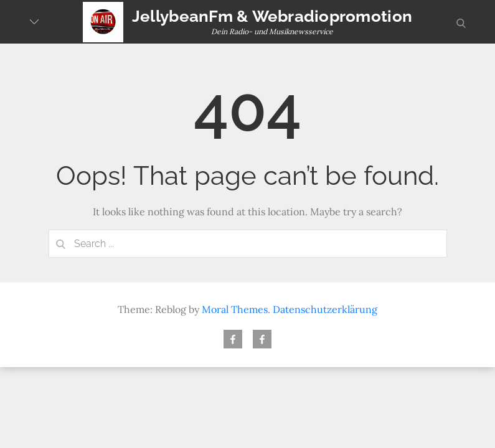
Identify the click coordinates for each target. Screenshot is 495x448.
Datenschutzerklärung (325, 309)
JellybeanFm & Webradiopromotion (272, 16)
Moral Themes (235, 309)
